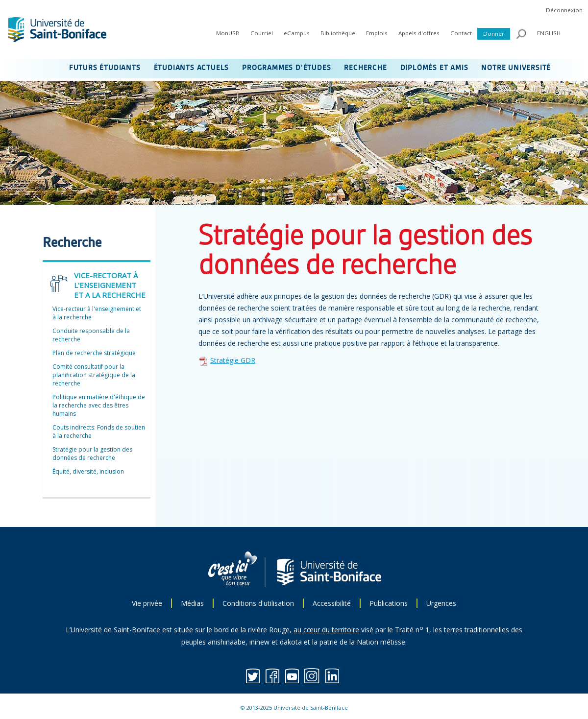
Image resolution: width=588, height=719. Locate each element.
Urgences (441, 603)
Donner (494, 34)
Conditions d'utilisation (258, 603)
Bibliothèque (338, 33)
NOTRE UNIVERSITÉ (516, 68)
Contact (461, 33)
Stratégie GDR (233, 360)
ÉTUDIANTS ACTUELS (192, 68)
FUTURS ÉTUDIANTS (105, 68)
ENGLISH (549, 33)
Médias (192, 603)
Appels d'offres (419, 33)
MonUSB (228, 33)
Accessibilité (332, 603)
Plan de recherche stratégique (94, 353)
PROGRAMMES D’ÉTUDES (286, 68)
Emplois (377, 33)
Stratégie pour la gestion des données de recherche (92, 454)
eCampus (297, 33)
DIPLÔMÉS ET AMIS (434, 68)
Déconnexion (564, 10)
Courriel (262, 33)
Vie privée (147, 603)
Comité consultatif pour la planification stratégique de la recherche (94, 375)
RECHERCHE (365, 68)
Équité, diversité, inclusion (88, 471)
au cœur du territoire (326, 630)
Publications (389, 603)
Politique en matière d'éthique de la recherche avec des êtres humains (99, 405)
